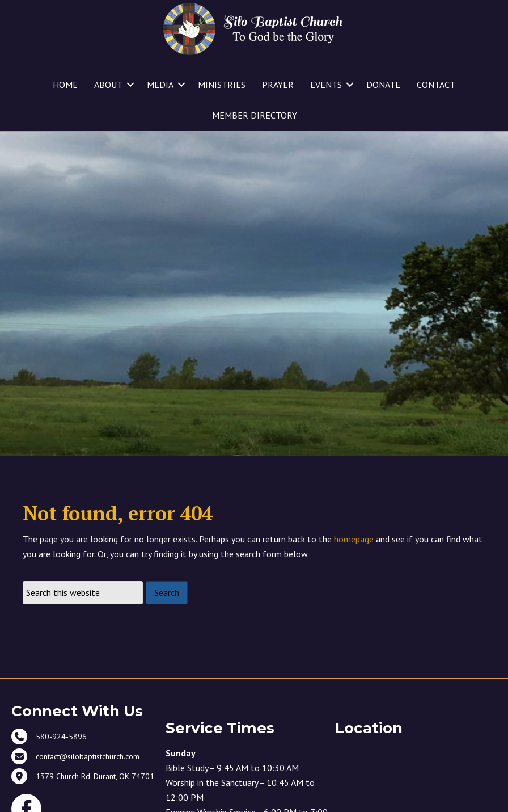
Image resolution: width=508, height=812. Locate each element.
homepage (354, 539)
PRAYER (278, 85)
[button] (130, 85)
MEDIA (160, 85)
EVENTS (326, 85)
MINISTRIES (222, 85)
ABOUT (108, 85)
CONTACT (436, 85)
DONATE (383, 85)
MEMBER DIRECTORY (255, 115)
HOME (65, 85)
